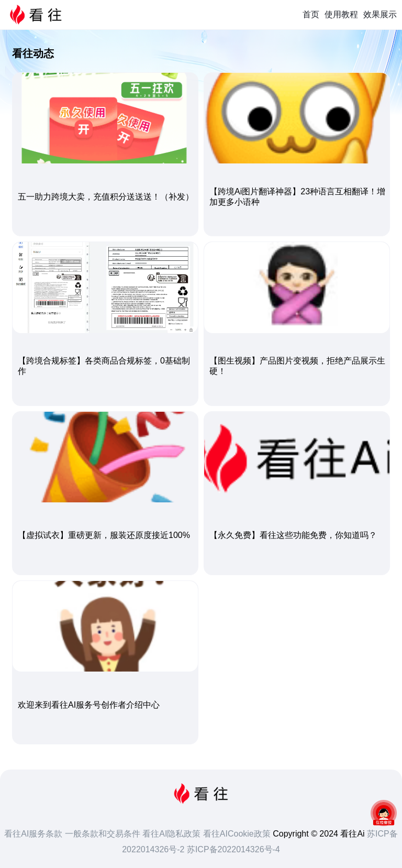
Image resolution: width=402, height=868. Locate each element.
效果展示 (380, 14)
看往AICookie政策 (238, 834)
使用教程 (341, 14)
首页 (311, 14)
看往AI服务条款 (35, 834)
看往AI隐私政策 (173, 834)
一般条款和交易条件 (104, 834)
